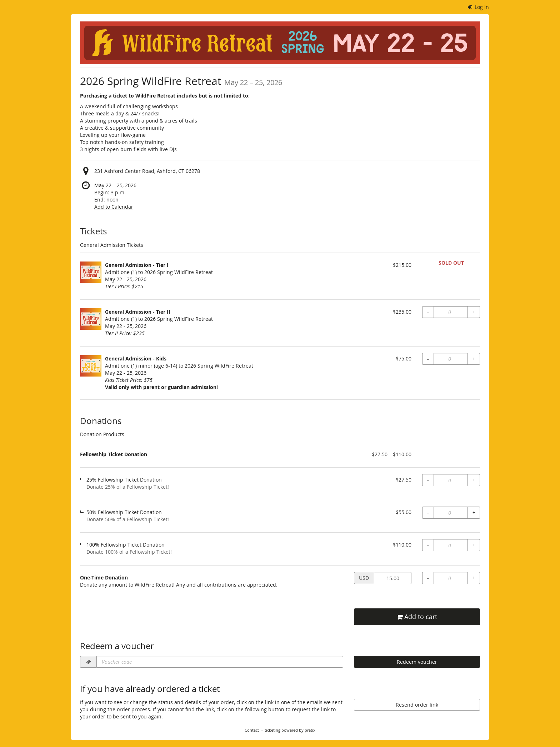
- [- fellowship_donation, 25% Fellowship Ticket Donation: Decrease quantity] (428, 480)
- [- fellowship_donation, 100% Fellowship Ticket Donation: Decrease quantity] (428, 545)
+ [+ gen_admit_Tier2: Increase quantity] (474, 312)
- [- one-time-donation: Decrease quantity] (428, 578)
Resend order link (417, 705)
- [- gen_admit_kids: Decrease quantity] (428, 359)
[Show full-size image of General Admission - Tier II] (91, 319)
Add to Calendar (114, 207)
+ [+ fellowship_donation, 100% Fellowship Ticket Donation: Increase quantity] (474, 545)
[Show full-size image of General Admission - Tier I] (91, 272)
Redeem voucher (417, 662)
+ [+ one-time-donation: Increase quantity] (474, 578)
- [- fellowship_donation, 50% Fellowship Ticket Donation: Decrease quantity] (428, 512)
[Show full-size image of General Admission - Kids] (91, 366)
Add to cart (417, 617)
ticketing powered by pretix (290, 730)
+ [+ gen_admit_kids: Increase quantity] (474, 359)
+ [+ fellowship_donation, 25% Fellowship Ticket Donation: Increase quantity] (474, 480)
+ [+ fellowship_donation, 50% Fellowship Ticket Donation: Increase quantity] (474, 512)
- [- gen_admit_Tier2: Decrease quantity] (428, 312)
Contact (252, 730)
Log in (479, 7)
